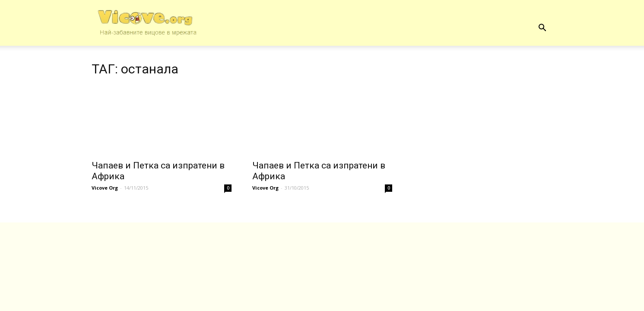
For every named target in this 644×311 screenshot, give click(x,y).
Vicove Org (105, 188)
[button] (542, 28)
